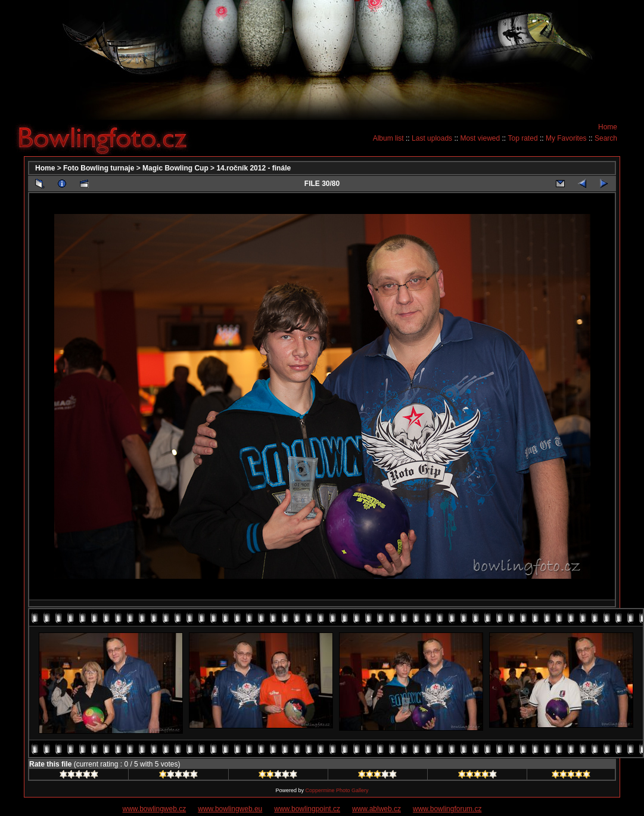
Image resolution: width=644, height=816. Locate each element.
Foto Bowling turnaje (99, 168)
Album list (388, 138)
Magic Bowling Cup (175, 168)
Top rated (523, 138)
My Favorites (566, 138)
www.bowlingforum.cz (447, 809)
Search (606, 138)
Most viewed (480, 138)
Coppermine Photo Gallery (337, 790)
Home (608, 127)
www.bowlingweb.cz (155, 809)
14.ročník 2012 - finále (253, 168)
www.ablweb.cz (377, 809)
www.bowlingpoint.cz (307, 809)
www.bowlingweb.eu (230, 809)
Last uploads (432, 138)
